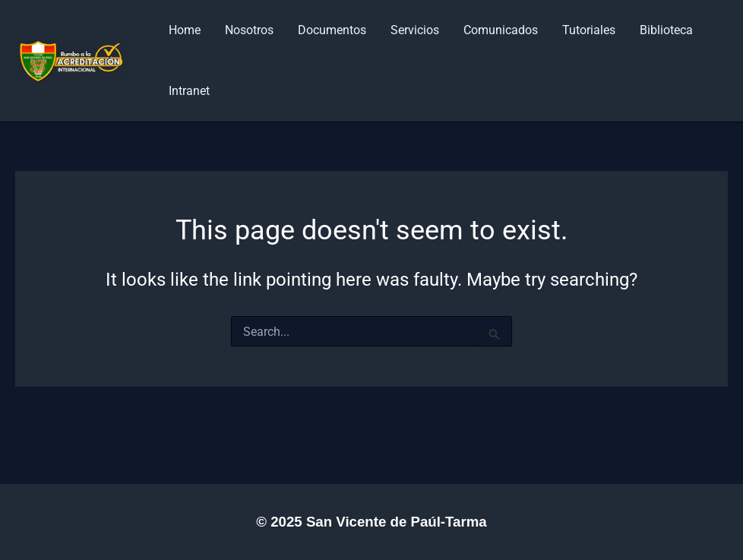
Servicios (415, 30)
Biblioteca (666, 30)
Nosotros (249, 30)
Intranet (189, 91)
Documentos (332, 30)
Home (185, 30)
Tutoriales (589, 30)
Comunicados (501, 30)
